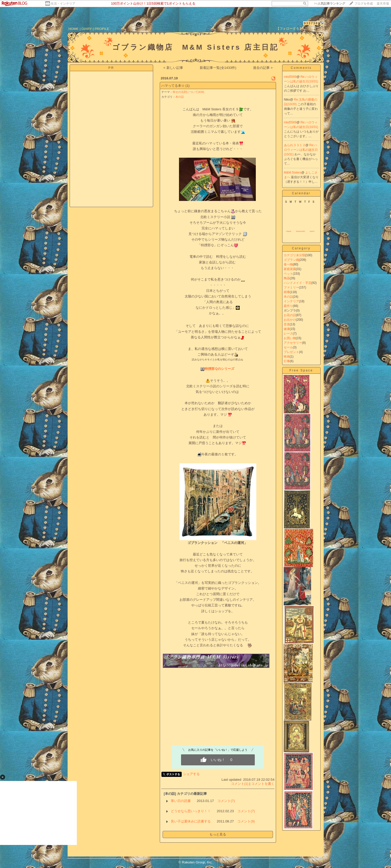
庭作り (288, 306)
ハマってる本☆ (173, 86)
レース (288, 334)
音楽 (287, 324)
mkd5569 (290, 77)
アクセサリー (293, 343)
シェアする (191, 774)
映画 (287, 357)
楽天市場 (383, 4)
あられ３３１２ (295, 145)
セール (288, 347)
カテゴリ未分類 (294, 255)
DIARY (87, 29)
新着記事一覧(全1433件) (218, 68)
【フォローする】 (289, 29)
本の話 (180, 97)
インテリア (291, 301)
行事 (287, 361)
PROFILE (102, 29)
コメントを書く (263, 784)
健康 (287, 329)
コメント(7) (226, 801)
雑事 (287, 292)
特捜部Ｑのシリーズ (219, 369)
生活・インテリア (63, 4)
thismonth (300, 231)
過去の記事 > (263, 68)
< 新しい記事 (173, 68)
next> (312, 231)
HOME (73, 29)
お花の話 (290, 315)
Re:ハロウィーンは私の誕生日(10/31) (301, 150)
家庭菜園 (290, 269)
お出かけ (290, 320)
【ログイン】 (314, 29)
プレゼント (291, 352)
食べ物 (288, 264)
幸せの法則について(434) (188, 92)
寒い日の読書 (181, 801)
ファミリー (291, 287)
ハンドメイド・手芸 (298, 283)
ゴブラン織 (291, 260)
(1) (187, 86)
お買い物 (290, 338)
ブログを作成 (364, 4)
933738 (311, 23)
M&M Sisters (293, 173)
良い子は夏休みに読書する (191, 821)
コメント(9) (246, 821)
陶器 (287, 278)
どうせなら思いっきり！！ (191, 811)
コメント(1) (240, 784)
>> (330, 4)
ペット (288, 274)
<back (289, 231)
